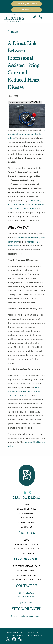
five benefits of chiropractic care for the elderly (26, 134)
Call (18, 4)
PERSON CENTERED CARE (27, 571)
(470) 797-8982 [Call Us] (27, 603)
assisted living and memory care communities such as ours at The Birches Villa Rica (27, 205)
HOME (27, 504)
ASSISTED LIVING (27, 513)
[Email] (34, 17)
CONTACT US (27, 527)
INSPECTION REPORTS (27, 553)
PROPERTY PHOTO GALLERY (27, 549)
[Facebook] (24, 493)
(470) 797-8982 (29, 4)
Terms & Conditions (34, 635)
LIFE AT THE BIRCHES (27, 509)
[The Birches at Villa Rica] (14, 18)
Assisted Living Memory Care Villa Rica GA (25, 102)
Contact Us (27, 10)
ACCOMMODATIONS (27, 522)
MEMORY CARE (27, 518)
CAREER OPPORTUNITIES (27, 544)
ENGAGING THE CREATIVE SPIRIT (27, 580)
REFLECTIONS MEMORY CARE (27, 566)
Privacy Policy (16, 635)
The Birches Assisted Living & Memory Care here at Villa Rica (24, 392)
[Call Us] (40, 17)
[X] (29, 493)
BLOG (27, 540)
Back (13, 32)
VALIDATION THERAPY (27, 575)
